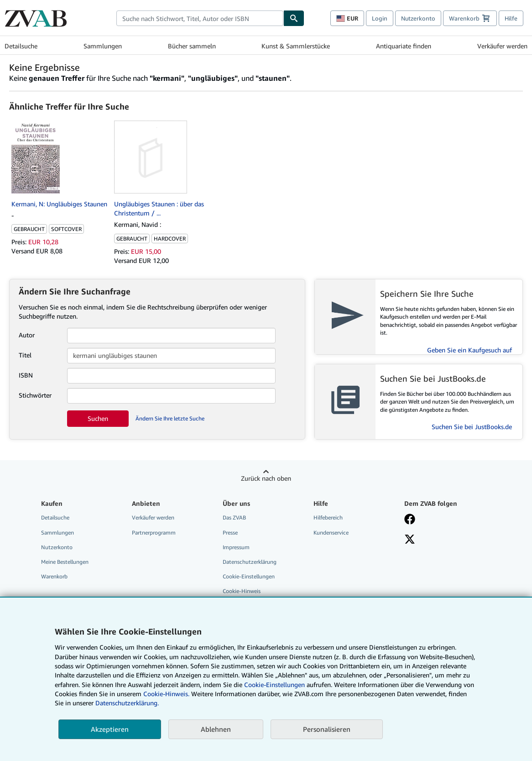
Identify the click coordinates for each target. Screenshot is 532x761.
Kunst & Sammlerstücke (296, 46)
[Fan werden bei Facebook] (410, 520)
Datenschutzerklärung (250, 562)
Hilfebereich (328, 517)
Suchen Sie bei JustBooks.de (472, 427)
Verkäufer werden (502, 46)
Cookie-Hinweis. (166, 694)
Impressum (236, 547)
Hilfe (511, 18)
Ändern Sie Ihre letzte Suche (170, 418)
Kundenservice (331, 533)
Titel (25, 355)
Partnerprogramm (154, 533)
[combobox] (200, 18)
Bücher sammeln (192, 46)
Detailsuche (21, 46)
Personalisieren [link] (327, 729)
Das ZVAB (234, 517)
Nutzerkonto (418, 18)
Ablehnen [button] (216, 729)
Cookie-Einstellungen (274, 685)
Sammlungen (103, 46)
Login (380, 18)
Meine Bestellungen (65, 562)
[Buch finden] (294, 18)
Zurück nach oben (266, 478)
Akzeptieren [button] (110, 729)
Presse (230, 533)
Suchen (98, 418)
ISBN (26, 375)
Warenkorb (54, 576)
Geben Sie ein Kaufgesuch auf (469, 350)
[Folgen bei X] (410, 540)
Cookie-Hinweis (242, 591)
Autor (27, 335)
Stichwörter (35, 395)
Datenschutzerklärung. (127, 703)
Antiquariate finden (404, 46)
